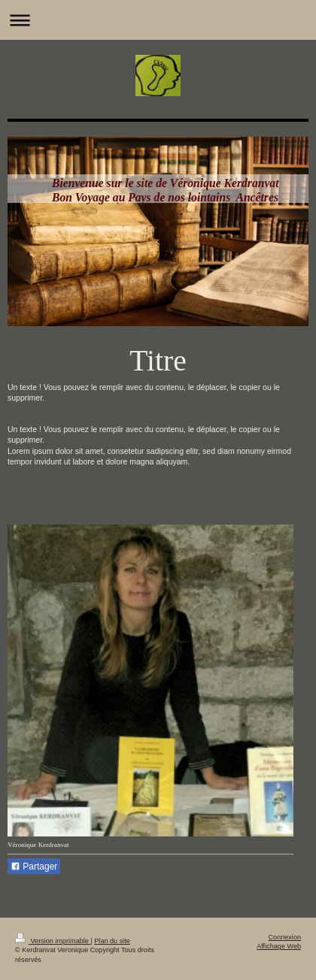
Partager (34, 867)
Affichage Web (279, 946)
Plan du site (112, 941)
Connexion (285, 937)
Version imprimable (53, 941)
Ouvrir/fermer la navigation (158, 20)
